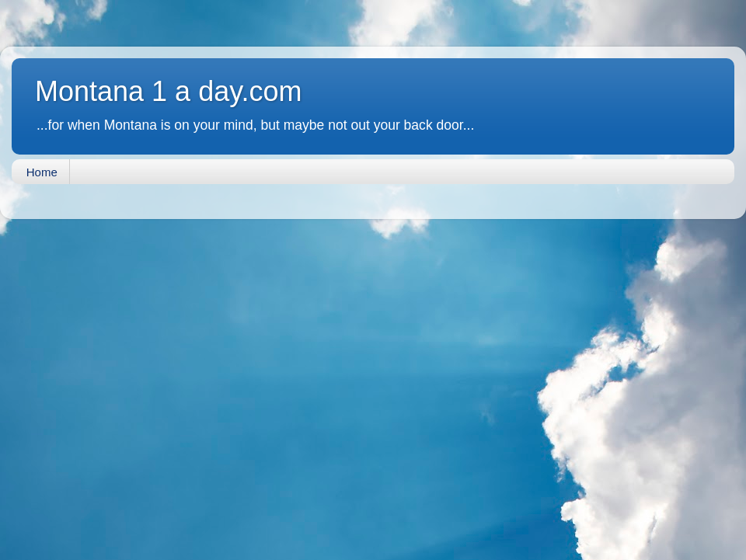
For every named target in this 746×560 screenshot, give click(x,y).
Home (42, 172)
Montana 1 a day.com (169, 91)
